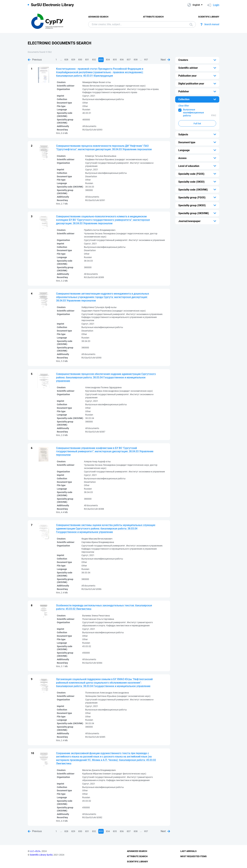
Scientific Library (209, 17)
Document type (187, 142)
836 (122, 60)
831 (87, 60)
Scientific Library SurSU (41, 855)
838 (136, 60)
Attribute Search (153, 17)
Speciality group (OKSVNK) (194, 213)
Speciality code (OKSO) (191, 182)
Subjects (183, 134)
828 (66, 60)
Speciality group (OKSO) (192, 205)
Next (165, 60)
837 (129, 60)
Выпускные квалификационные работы (194, 112)
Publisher (184, 91)
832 (94, 60)
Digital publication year (191, 84)
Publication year (187, 76)
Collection (184, 99)
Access (182, 158)
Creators (183, 60)
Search (191, 25)
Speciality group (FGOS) (192, 198)
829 (73, 60)
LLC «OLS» (35, 851)
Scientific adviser (188, 68)
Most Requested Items (194, 856)
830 (80, 60)
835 (115, 60)
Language (184, 150)
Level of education (189, 166)
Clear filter (184, 106)
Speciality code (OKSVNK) (193, 190)
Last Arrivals (188, 851)
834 (108, 60)
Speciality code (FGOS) (191, 174)
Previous (35, 60)
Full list (197, 124)
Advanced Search (98, 17)
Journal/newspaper (189, 221)
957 (146, 60)
